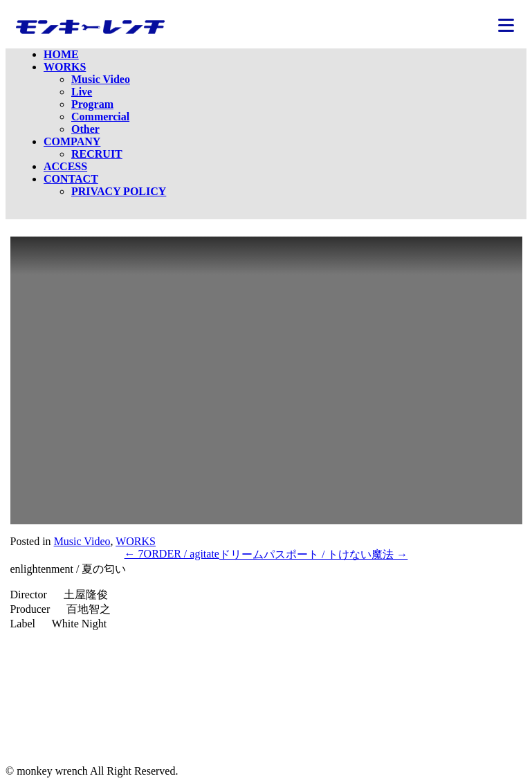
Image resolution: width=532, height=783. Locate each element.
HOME (61, 54)
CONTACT (71, 179)
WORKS (65, 67)
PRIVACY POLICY (119, 191)
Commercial (100, 117)
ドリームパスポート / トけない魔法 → (313, 554)
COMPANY (72, 141)
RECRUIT (97, 154)
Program (92, 104)
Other (85, 129)
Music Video (101, 79)
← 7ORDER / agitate (172, 554)
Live (82, 92)
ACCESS (65, 166)
